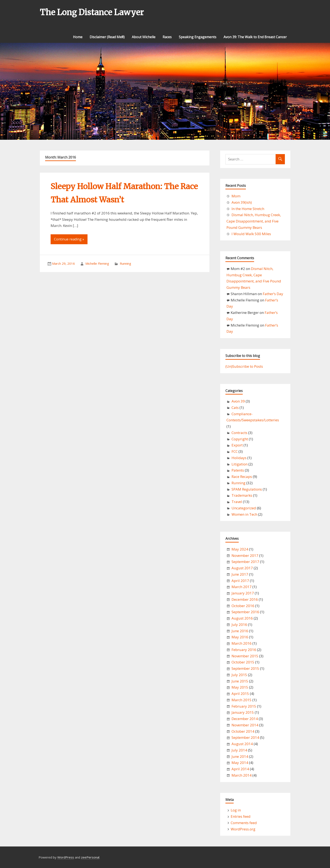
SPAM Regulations (247, 489)
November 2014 (245, 725)
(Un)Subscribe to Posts (244, 366)
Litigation (240, 464)
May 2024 (240, 549)
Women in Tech (244, 514)
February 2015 (244, 706)
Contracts (239, 433)
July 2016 (239, 625)
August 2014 (242, 744)
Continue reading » (69, 239)
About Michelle (144, 37)
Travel (237, 502)
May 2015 (240, 687)
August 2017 (242, 568)
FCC (235, 451)
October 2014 (243, 731)
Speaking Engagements (198, 37)
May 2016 (240, 637)
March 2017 (242, 587)
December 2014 (245, 719)
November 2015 (245, 656)
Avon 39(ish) (242, 202)
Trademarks (242, 495)
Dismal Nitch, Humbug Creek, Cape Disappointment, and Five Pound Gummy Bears (254, 221)
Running (125, 263)
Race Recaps (242, 477)
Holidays (239, 458)
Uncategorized (244, 508)
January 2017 (243, 593)
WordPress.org (243, 829)
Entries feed (241, 816)
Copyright (240, 439)
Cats (235, 408)
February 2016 (244, 650)
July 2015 (239, 675)
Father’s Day (273, 294)
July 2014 (239, 750)
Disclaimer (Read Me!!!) (107, 37)
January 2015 (243, 712)
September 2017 (245, 562)
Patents (238, 470)
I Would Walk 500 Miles (251, 234)
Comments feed (244, 823)
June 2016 (240, 631)
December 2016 (245, 599)
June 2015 (240, 681)
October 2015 (243, 662)
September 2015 (245, 668)
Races (167, 37)
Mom (236, 196)
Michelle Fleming (97, 263)
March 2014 (242, 775)
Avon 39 (238, 401)
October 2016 (243, 606)
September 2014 (245, 737)
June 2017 (240, 574)
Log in (236, 810)
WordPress (66, 857)
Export (237, 445)
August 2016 (242, 618)
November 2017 (245, 555)
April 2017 (240, 581)
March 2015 (242, 700)
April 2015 (240, 694)
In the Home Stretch (248, 209)
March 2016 (242, 643)
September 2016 (245, 612)
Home (78, 37)
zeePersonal (90, 857)
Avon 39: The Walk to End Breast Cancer (255, 37)
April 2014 (240, 769)
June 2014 (240, 756)
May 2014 (240, 763)
